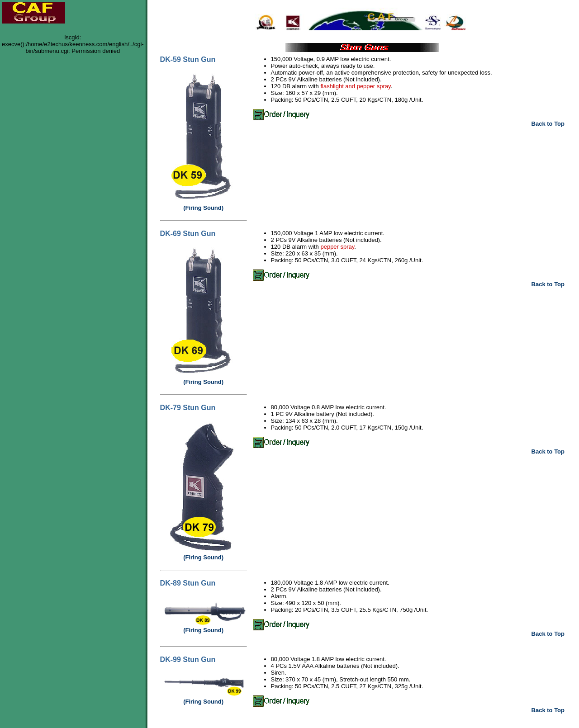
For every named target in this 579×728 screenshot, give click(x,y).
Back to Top (548, 124)
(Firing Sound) (203, 208)
